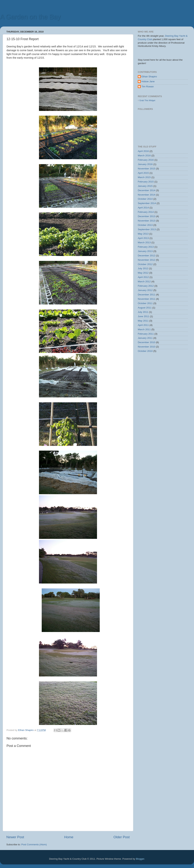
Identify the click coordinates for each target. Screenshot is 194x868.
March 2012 (144, 281)
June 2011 (144, 316)
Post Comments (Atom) (34, 844)
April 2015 (143, 173)
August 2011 (145, 308)
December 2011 (146, 295)
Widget (152, 100)
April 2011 (143, 325)
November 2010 (146, 347)
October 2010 (145, 351)
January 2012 (145, 290)
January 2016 (145, 164)
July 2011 (143, 312)
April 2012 (143, 277)
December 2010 (146, 342)
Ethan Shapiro (149, 77)
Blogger (140, 859)
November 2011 (146, 299)
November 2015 (146, 169)
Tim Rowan (148, 87)
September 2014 (147, 203)
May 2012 (143, 273)
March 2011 (144, 329)
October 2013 (145, 225)
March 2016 (144, 155)
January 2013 (145, 251)
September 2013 (147, 229)
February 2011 (146, 334)
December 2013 (146, 216)
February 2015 (146, 182)
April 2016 (143, 151)
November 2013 (146, 221)
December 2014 (146, 190)
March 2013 (144, 242)
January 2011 (145, 338)
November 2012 (146, 260)
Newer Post (15, 837)
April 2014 (143, 208)
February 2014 (146, 212)
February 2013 (146, 247)
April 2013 (143, 238)
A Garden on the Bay (30, 17)
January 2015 (145, 186)
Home (69, 837)
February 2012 (146, 286)
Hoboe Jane (148, 81)
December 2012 (146, 256)
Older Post (122, 837)
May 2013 (143, 234)
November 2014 (146, 195)
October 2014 (145, 199)
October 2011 (145, 303)
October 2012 (145, 264)
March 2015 (144, 177)
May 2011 (143, 321)
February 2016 (146, 160)
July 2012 (143, 268)
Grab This (144, 100)
